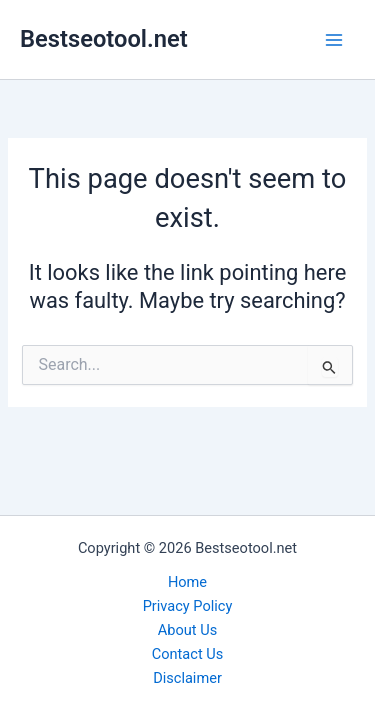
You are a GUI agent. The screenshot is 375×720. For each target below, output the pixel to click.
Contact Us (188, 654)
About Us (187, 630)
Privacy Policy (188, 606)
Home (187, 582)
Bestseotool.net (104, 39)
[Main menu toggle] (334, 40)
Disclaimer (187, 678)
